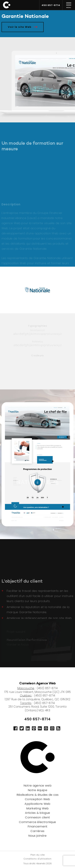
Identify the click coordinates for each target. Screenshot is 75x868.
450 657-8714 (37, 719)
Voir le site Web (23, 27)
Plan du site (38, 855)
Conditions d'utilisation (38, 859)
